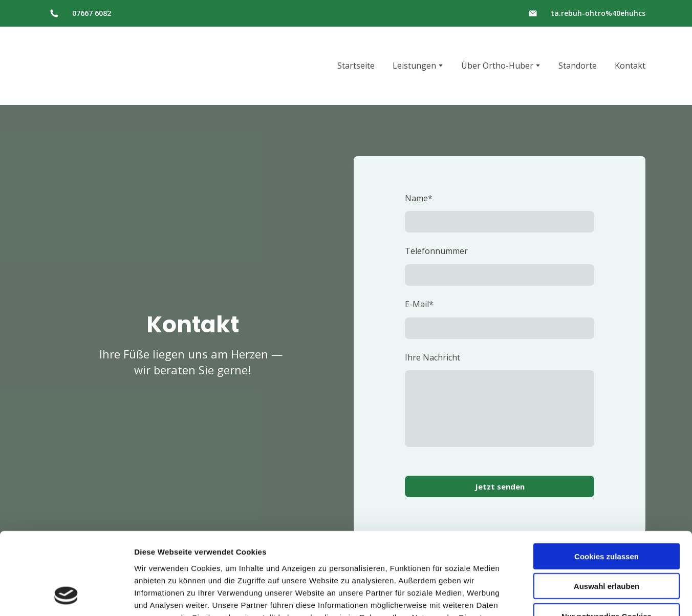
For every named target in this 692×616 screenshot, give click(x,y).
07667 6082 (92, 13)
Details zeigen (544, 596)
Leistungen (414, 66)
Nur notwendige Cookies (607, 541)
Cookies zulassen (607, 481)
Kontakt (630, 66)
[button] (54, 13)
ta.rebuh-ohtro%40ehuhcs (598, 13)
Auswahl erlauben (607, 511)
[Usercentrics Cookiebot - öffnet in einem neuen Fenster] (66, 596)
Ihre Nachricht (432, 357)
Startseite (356, 66)
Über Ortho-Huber (497, 66)
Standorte (578, 66)
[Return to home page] (88, 66)
